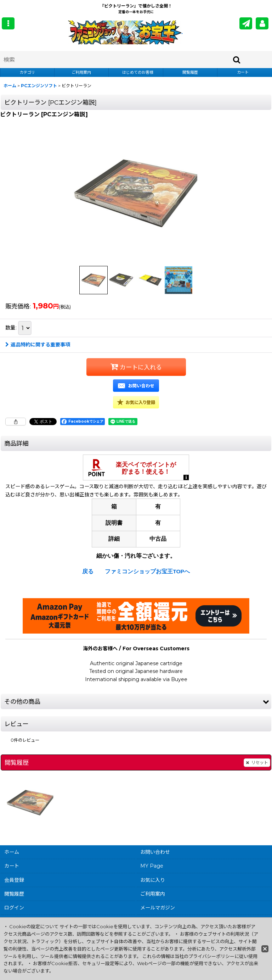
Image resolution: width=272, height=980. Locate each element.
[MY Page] (262, 23)
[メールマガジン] (246, 23)
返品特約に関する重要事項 (38, 345)
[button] (8, 23)
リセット (257, 763)
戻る (88, 571)
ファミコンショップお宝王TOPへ (147, 571)
